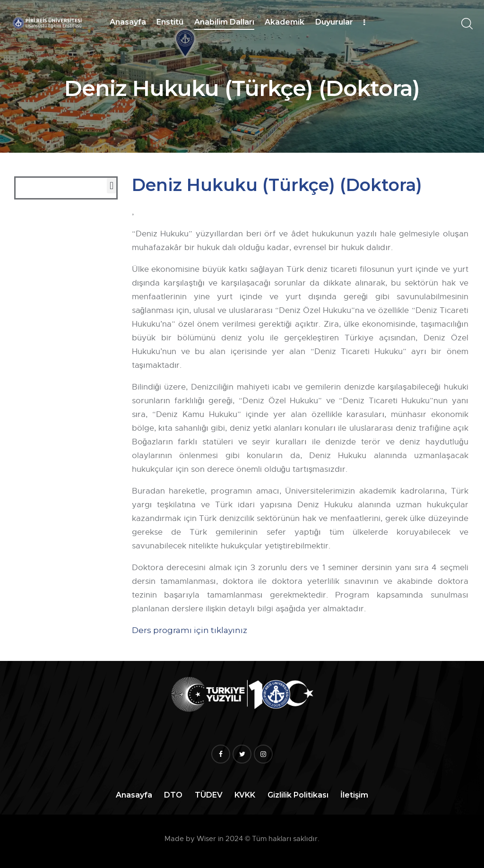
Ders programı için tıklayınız (190, 630)
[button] (111, 186)
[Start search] (466, 24)
